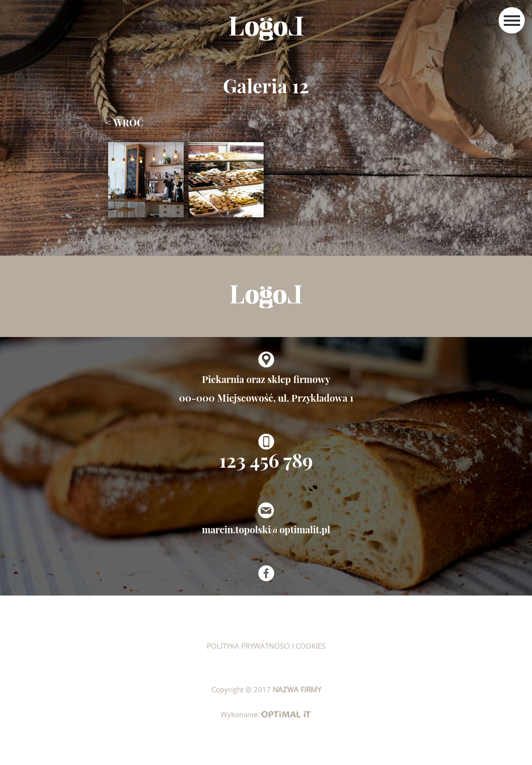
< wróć (125, 122)
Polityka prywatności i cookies (266, 646)
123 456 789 (266, 460)
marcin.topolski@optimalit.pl (266, 529)
